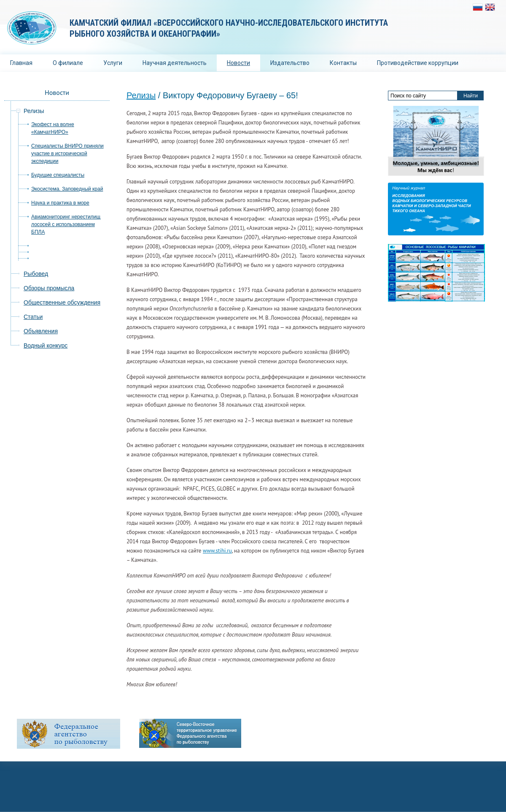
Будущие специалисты (58, 175)
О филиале (68, 63)
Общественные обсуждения (62, 302)
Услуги (113, 63)
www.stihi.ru (217, 551)
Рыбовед (36, 274)
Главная (21, 63)
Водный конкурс (46, 345)
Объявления (41, 331)
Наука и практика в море (60, 203)
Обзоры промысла (49, 288)
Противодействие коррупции (418, 63)
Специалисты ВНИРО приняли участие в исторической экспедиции (67, 154)
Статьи (33, 317)
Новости (238, 63)
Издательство (290, 63)
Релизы (141, 95)
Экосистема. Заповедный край (67, 189)
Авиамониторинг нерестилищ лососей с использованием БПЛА (66, 224)
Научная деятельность (175, 63)
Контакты (343, 63)
